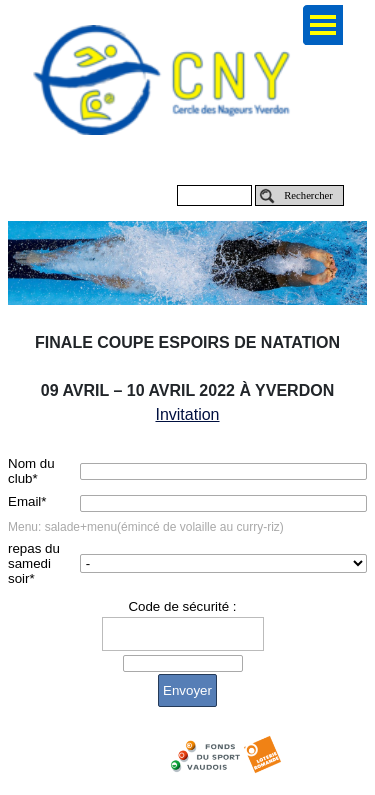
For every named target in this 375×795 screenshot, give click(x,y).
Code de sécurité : (182, 606)
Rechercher (308, 195)
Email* (27, 501)
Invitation (187, 414)
